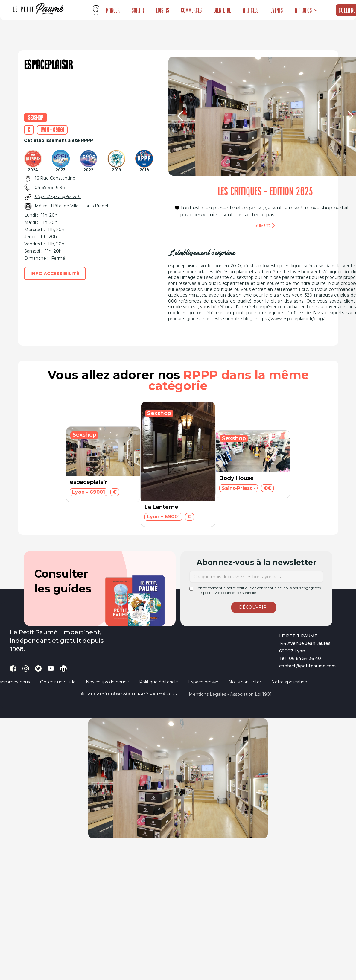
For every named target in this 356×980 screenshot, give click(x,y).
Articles (251, 10)
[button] (306, 10)
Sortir (138, 10)
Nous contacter (245, 682)
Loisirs (162, 10)
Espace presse (203, 682)
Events (277, 10)
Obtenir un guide (58, 682)
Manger (113, 10)
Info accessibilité (55, 273)
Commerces (191, 10)
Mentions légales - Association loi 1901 (230, 694)
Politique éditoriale (159, 682)
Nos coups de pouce (107, 682)
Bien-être (222, 10)
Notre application (289, 682)
